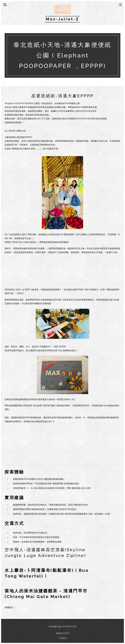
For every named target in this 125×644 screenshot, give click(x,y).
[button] (5, 5)
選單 (120, 5)
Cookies (62, 638)
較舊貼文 (9, 607)
